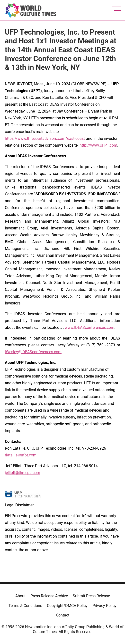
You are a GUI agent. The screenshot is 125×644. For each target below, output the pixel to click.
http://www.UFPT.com (98, 145)
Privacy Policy (104, 606)
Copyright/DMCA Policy (67, 606)
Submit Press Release (91, 596)
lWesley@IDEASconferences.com (33, 352)
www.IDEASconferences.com (89, 327)
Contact (63, 615)
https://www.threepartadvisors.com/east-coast (45, 138)
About (20, 596)
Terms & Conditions (25, 606)
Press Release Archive (49, 596)
